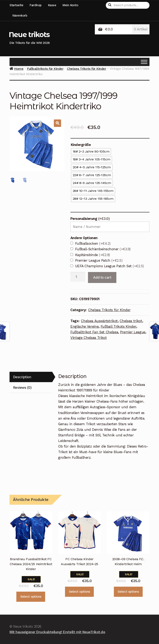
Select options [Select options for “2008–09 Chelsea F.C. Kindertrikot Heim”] (128, 592)
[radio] (91, 152)
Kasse (52, 5)
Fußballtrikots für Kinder (45, 69)
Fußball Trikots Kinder (119, 326)
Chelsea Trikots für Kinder (86, 69)
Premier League (133, 332)
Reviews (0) (22, 388)
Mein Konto (70, 5)
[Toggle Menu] (144, 62)
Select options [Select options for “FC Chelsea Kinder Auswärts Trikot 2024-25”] (79, 592)
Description (22, 377)
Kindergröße (81, 145)
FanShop (36, 5)
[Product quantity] (78, 277)
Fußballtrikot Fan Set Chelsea (94, 332)
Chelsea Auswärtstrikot (99, 321)
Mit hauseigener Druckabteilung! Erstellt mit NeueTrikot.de (57, 632)
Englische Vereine (84, 326)
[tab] (31, 377)
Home (19, 69)
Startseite (16, 5)
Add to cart (102, 277)
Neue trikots (29, 35)
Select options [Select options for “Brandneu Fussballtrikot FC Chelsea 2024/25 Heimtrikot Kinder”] (31, 597)
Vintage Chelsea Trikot (89, 338)
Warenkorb (20, 16)
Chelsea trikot (131, 321)
